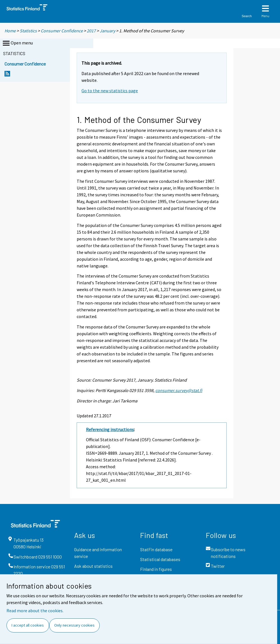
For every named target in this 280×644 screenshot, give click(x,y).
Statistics (28, 31)
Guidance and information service (98, 553)
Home (10, 31)
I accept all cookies (28, 625)
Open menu (17, 43)
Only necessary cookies (74, 625)
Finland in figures (156, 569)
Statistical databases (160, 559)
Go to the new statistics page (110, 91)
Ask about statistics (93, 566)
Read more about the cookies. (35, 611)
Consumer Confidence (62, 31)
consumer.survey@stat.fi (179, 390)
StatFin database (156, 549)
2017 (91, 31)
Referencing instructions (110, 429)
